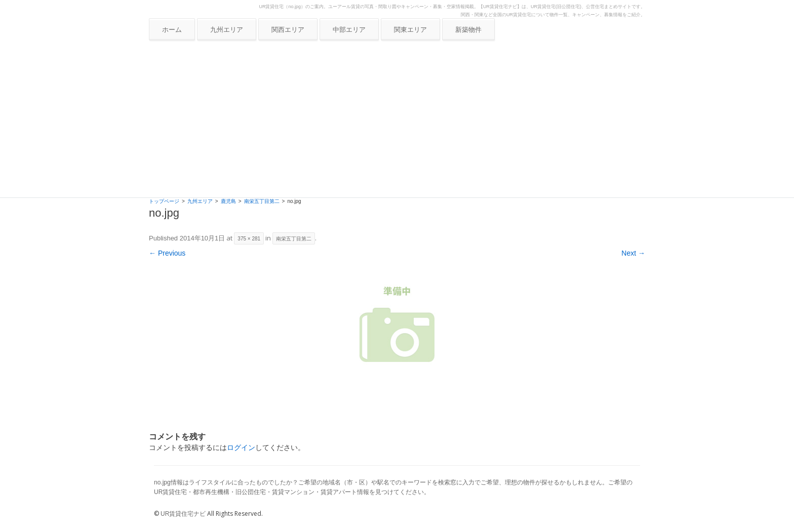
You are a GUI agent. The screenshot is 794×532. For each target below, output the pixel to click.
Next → (633, 253)
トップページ (164, 201)
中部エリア (349, 30)
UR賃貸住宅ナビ (183, 514)
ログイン (241, 447)
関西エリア (288, 30)
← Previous (167, 253)
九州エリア (227, 30)
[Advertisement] (397, 121)
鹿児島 (228, 201)
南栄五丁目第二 (262, 201)
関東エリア (410, 30)
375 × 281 (249, 239)
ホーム (172, 30)
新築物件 (468, 30)
